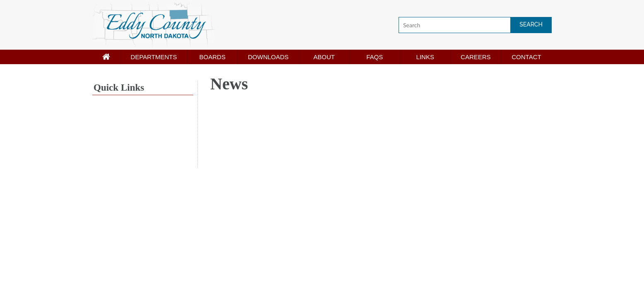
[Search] (475, 25)
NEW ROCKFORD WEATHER (143, 136)
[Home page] (106, 57)
